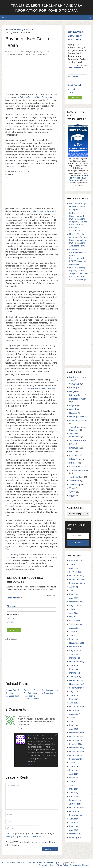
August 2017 (75, 714)
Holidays (73, 413)
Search (78, 543)
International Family (78, 420)
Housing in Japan (77, 417)
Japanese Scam (76, 440)
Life (48, 51)
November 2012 (77, 808)
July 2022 (74, 609)
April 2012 (74, 830)
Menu (5, 18)
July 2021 (73, 632)
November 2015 (77, 751)
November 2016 (77, 736)
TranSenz (32, 735)
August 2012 (75, 819)
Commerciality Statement (80, 865)
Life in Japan (75, 448)
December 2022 (77, 602)
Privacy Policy (12, 836)
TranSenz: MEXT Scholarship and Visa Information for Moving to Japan (31, 862)
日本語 (72, 492)
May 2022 (74, 617)
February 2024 (76, 572)
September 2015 (77, 759)
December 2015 (77, 748)
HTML (12, 618)
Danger (73, 391)
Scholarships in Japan (79, 470)
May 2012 (74, 826)
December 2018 (77, 680)
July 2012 (73, 823)
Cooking (73, 388)
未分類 (72, 496)
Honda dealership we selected (41, 388)
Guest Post (74, 409)
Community (75, 384)
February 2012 (76, 838)
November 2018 (77, 684)
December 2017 (77, 707)
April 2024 (74, 568)
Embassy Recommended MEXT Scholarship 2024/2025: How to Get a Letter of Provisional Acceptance (78, 222)
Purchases (10, 54)
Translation (74, 481)
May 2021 (74, 639)
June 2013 (74, 785)
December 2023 (77, 576)
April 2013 (74, 793)
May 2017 (74, 725)
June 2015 (74, 766)
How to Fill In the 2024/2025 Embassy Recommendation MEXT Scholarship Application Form (79, 240)
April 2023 (74, 598)
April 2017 (74, 729)
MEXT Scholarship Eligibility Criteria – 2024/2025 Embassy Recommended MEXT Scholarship (79, 274)
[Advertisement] (34, 75)
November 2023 (77, 579)
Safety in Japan (76, 467)
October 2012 (75, 811)
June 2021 (74, 635)
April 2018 (74, 703)
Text (11, 622)
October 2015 (75, 755)
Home (12, 30)
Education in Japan (78, 399)
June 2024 (74, 564)
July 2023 (74, 587)
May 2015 (74, 770)
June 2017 (74, 722)
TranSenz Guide (23, 54)
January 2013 (75, 804)
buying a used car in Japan (43, 211)
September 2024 (77, 561)
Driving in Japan (24, 30)
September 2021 (77, 624)
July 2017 (73, 718)
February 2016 (76, 744)
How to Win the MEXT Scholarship (79, 178)
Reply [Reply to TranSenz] (30, 764)
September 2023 (77, 583)
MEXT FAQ (74, 455)
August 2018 (75, 692)
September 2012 (77, 815)
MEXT (72, 452)
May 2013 (74, 789)
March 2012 (74, 834)
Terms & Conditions (47, 865)
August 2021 (75, 628)
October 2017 (75, 710)
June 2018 (74, 695)
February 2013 (76, 800)
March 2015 (74, 778)
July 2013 (73, 781)
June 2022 (74, 613)
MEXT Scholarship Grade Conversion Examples (77, 206)
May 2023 (74, 594)
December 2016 (77, 733)
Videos (72, 488)
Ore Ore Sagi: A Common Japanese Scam (12, 693)
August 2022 (75, 606)
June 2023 (74, 591)
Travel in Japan (76, 484)
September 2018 (77, 688)
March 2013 (74, 796)
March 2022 (75, 620)
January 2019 (75, 677)
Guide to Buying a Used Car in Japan (36, 97)
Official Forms (75, 459)
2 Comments (41, 54)
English (42, 51)
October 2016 (76, 740)
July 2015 (73, 763)
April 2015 (74, 774)
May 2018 (74, 699)
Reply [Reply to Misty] (20, 727)
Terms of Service (30, 836)
